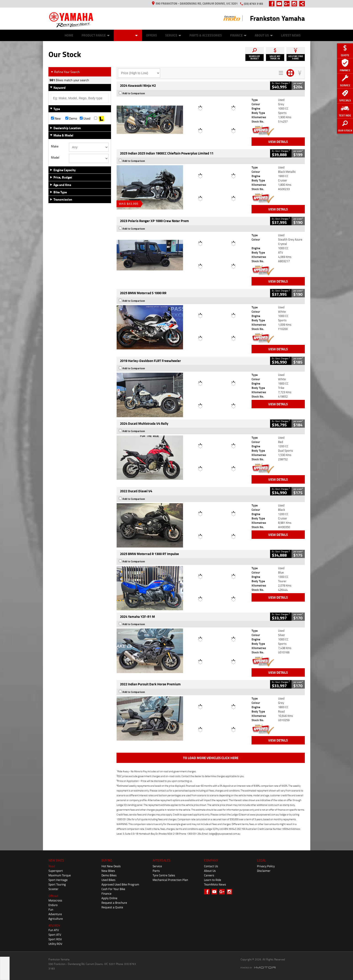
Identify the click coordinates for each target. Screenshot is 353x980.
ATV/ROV (54, 925)
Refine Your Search (65, 72)
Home (69, 35)
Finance (238, 35)
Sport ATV (55, 935)
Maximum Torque (60, 875)
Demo (71, 118)
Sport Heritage (58, 880)
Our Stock (128, 35)
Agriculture (56, 919)
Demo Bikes (109, 875)
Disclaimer (264, 871)
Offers (151, 35)
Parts (156, 871)
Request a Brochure (114, 903)
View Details (278, 142)
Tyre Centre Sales (164, 875)
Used (85, 118)
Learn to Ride (213, 880)
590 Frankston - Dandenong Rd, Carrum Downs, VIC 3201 (195, 3)
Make (55, 146)
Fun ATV (54, 930)
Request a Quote (112, 907)
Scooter (53, 889)
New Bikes (108, 871)
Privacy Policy (266, 866)
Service (173, 35)
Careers (209, 875)
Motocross (55, 900)
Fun (51, 909)
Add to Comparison (134, 93)
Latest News (291, 35)
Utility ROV (55, 944)
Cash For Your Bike (113, 889)
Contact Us (211, 866)
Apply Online (109, 898)
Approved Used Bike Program (120, 884)
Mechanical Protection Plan (170, 880)
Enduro (53, 905)
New (56, 118)
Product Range (96, 35)
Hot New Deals (111, 866)
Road (52, 866)
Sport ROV (55, 939)
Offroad (53, 896)
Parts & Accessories (206, 35)
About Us (264, 35)
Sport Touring (57, 884)
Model (55, 157)
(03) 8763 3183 (253, 4)
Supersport (56, 871)
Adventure (55, 914)
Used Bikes (108, 880)
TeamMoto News (215, 884)
